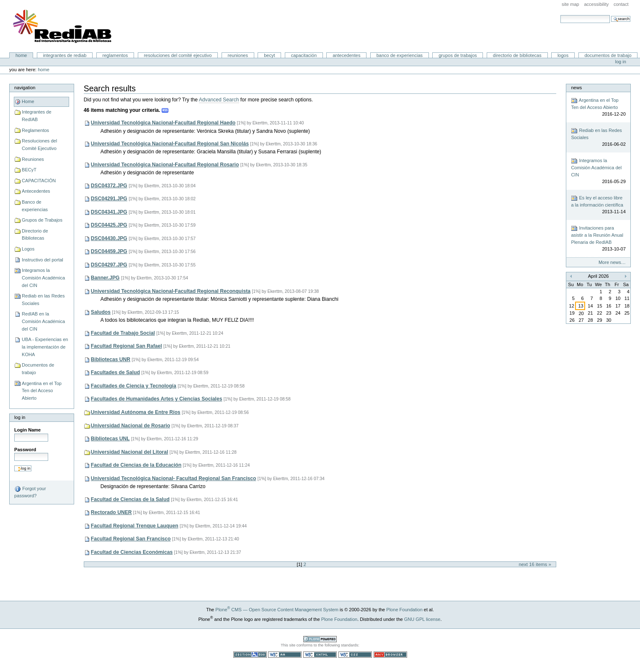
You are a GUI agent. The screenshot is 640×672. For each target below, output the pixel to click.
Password (25, 450)
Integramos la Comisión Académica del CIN (43, 278)
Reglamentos (115, 55)
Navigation (25, 88)
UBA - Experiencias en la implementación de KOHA (45, 347)
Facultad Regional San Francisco (131, 539)
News (576, 88)
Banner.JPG (105, 278)
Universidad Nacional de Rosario (130, 426)
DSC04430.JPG (109, 238)
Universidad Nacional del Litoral (130, 452)
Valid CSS (355, 655)
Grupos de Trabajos (458, 55)
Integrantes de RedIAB (65, 55)
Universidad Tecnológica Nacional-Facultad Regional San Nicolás (170, 144)
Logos (563, 55)
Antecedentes (346, 55)
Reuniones (238, 55)
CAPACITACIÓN (304, 55)
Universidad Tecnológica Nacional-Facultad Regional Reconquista (171, 291)
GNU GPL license (422, 619)
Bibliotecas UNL (110, 439)
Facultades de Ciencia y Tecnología (134, 386)
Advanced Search (219, 100)
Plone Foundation (404, 610)
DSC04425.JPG (109, 225)
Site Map (570, 4)
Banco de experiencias (400, 55)
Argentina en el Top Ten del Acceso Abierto (42, 391)
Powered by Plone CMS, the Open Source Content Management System (320, 639)
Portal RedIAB (63, 26)
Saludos (101, 312)
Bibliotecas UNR (111, 359)
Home (21, 55)
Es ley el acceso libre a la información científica (598, 205)
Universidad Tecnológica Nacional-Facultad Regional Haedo (163, 123)
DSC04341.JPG (109, 212)
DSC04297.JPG (109, 265)
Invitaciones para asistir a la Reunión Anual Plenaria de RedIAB (598, 239)
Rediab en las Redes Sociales (43, 300)
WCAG (285, 655)
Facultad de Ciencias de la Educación (136, 465)
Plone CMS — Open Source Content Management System (277, 610)
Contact (621, 4)
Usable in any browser (390, 655)
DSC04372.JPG (109, 186)
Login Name (27, 430)
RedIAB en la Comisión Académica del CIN (43, 321)
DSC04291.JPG (109, 199)
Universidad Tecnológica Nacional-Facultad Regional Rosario (165, 165)
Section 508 (250, 655)
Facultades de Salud (115, 372)
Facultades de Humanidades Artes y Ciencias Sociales (157, 399)
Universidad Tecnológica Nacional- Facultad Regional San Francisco (174, 478)
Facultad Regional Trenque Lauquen (135, 526)
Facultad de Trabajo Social (123, 333)
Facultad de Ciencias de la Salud (130, 499)
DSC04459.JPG (109, 251)
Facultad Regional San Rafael (126, 346)
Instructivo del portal (43, 260)
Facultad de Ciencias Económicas (132, 552)
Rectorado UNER (111, 512)
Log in (621, 62)
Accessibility (596, 4)
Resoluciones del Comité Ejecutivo (178, 55)
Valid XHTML (320, 655)
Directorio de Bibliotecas (517, 55)
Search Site (560, 15)
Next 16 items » (535, 564)
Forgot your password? (30, 492)
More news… (612, 262)
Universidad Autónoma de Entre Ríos (136, 412)
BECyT (269, 55)
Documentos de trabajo (608, 55)
